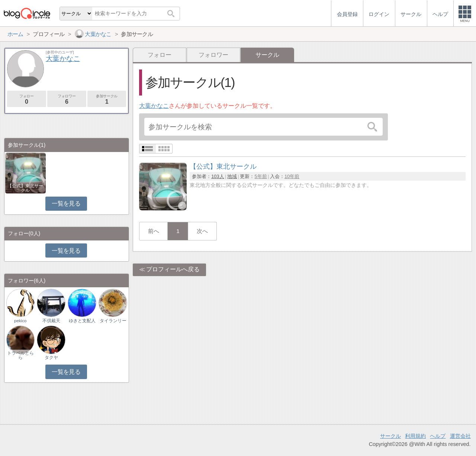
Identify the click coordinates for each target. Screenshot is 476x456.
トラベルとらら (20, 355)
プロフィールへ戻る (173, 269)
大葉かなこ (154, 106)
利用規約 (415, 436)
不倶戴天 (51, 321)
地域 (232, 176)
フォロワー (213, 55)
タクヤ (51, 358)
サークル (390, 436)
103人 (218, 176)
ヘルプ (438, 436)
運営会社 (460, 436)
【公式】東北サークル (25, 188)
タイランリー (113, 321)
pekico (20, 321)
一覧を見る (66, 203)
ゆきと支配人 (82, 321)
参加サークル (107, 99)
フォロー (160, 55)
